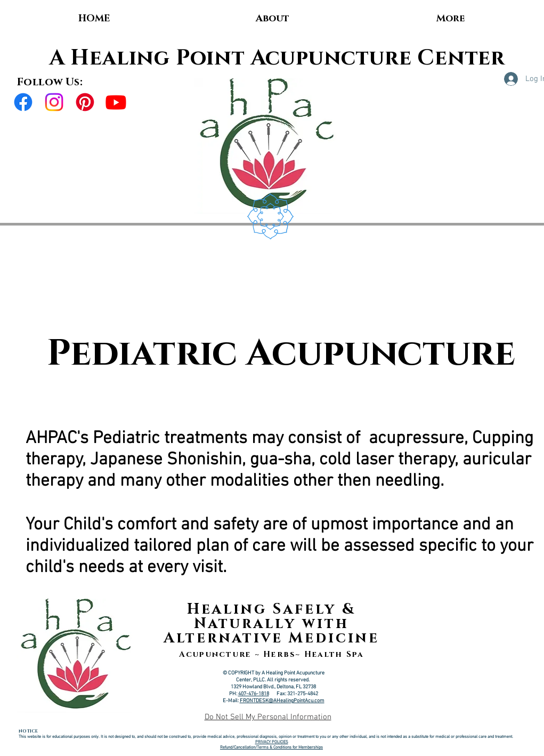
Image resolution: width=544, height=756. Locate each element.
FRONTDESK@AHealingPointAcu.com (282, 701)
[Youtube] (116, 102)
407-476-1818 (254, 694)
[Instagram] (54, 102)
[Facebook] (23, 102)
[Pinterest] (85, 102)
